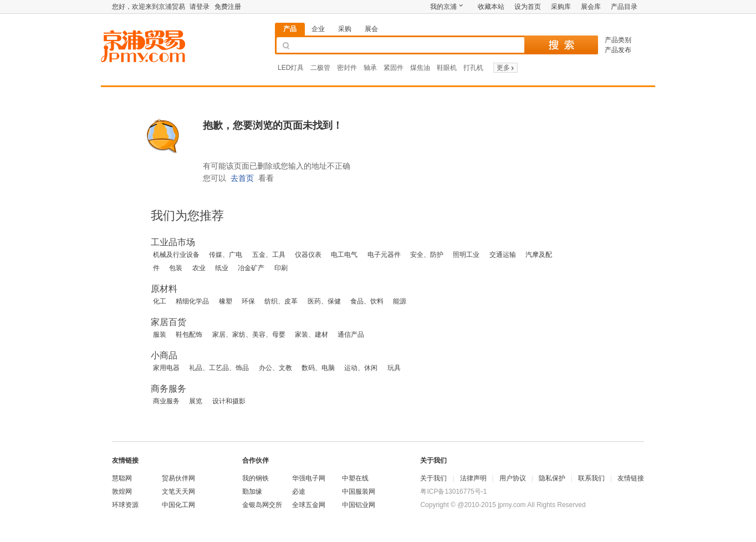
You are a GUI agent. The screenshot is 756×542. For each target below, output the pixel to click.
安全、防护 (427, 255)
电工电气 (344, 255)
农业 (199, 268)
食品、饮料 (367, 301)
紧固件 (394, 68)
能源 (400, 301)
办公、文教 (275, 368)
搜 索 (561, 45)
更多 (506, 68)
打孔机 (473, 68)
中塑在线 (355, 478)
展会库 (591, 7)
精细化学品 (192, 301)
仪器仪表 (308, 255)
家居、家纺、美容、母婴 (249, 335)
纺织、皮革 (281, 301)
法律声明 (473, 478)
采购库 (561, 7)
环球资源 (125, 505)
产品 (290, 29)
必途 (299, 492)
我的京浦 (443, 7)
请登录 (200, 7)
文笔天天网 (178, 492)
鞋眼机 (447, 68)
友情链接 (631, 478)
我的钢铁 (256, 478)
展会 (371, 29)
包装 (176, 268)
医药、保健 (324, 301)
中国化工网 (178, 505)
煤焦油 (420, 68)
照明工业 (466, 255)
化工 (160, 301)
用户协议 (513, 478)
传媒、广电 (226, 255)
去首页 (242, 178)
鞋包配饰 (189, 335)
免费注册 (228, 7)
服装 (160, 335)
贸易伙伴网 (178, 478)
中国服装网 (359, 492)
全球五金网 (309, 505)
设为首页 (528, 7)
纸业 (222, 268)
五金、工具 (269, 255)
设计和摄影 (229, 401)
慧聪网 (122, 478)
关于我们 (433, 478)
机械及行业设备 (176, 255)
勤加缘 (252, 492)
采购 (345, 29)
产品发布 (618, 50)
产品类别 (618, 40)
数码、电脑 (318, 368)
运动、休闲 (361, 368)
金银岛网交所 (262, 505)
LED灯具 (291, 68)
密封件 (347, 68)
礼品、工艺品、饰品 (219, 368)
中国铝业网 (359, 505)
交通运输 (503, 255)
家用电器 (166, 368)
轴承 (370, 68)
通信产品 (351, 335)
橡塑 (226, 301)
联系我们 (591, 478)
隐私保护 (552, 478)
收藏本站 (491, 7)
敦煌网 (122, 492)
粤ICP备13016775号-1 (453, 492)
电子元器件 (384, 255)
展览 (196, 401)
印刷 (281, 268)
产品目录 (624, 7)
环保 (248, 301)
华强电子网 (309, 478)
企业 (318, 29)
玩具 (394, 368)
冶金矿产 (251, 268)
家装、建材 (311, 335)
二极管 (320, 68)
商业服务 (166, 401)
